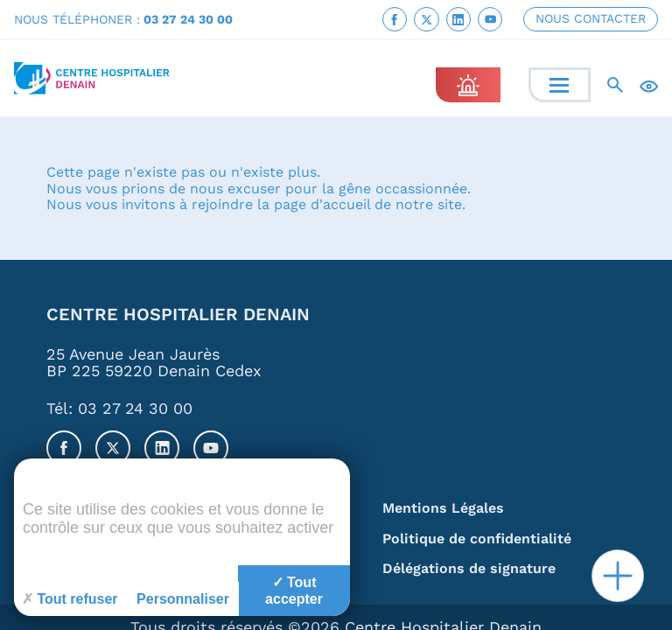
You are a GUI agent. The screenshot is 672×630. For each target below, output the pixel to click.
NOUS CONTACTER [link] (591, 18)
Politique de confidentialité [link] (477, 539)
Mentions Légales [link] (443, 509)
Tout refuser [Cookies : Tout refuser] (70, 599)
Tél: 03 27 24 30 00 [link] (119, 408)
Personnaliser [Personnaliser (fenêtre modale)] (183, 599)
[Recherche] (615, 85)
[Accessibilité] (649, 85)
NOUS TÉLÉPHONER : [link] (123, 19)
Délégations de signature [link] (469, 569)
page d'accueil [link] (322, 205)
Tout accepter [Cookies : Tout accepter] (294, 591)
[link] (395, 19)
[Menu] (559, 85)
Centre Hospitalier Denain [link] (178, 315)
